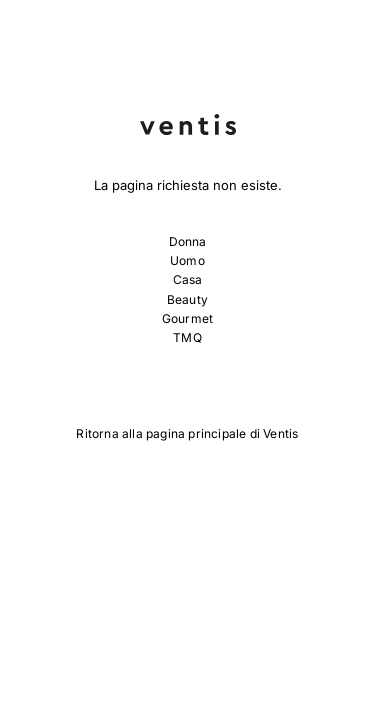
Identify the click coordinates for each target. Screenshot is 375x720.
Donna (188, 241)
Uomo (187, 260)
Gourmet (187, 318)
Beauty (187, 299)
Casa (188, 279)
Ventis (280, 433)
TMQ (187, 337)
